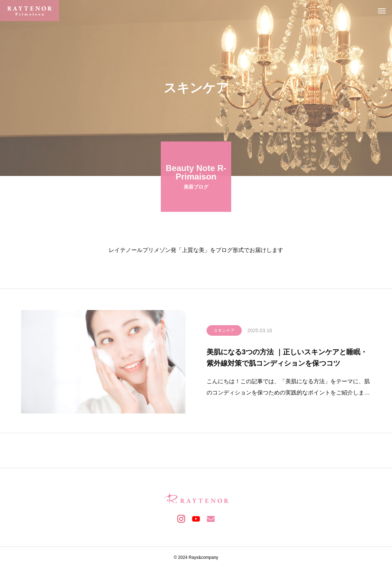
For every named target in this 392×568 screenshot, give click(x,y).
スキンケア (224, 332)
